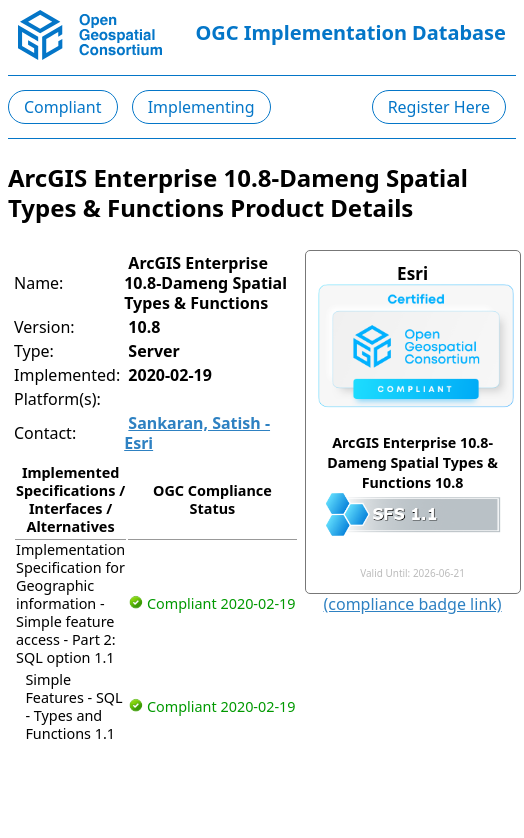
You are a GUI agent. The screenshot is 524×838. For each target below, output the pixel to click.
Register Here (439, 107)
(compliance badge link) (413, 604)
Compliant (63, 107)
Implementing (201, 107)
